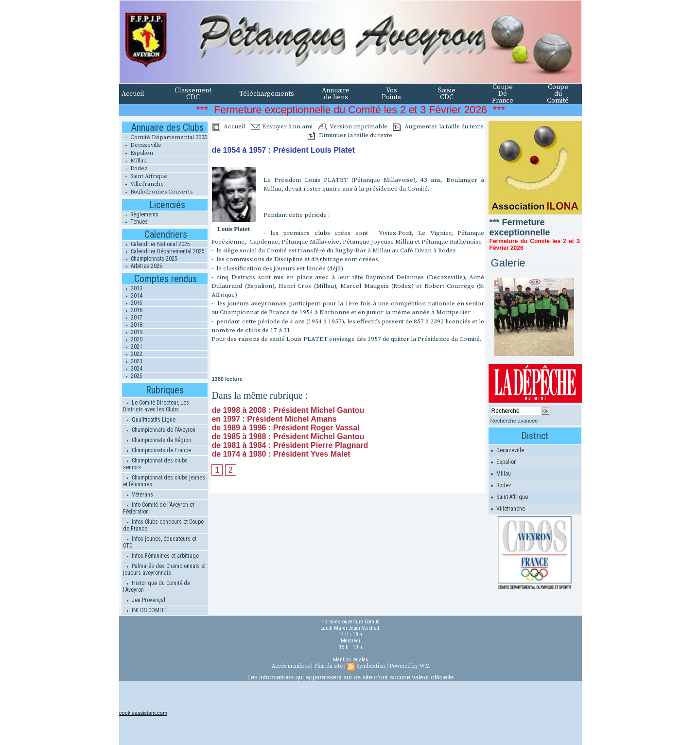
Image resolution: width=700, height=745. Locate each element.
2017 (132, 318)
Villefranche (143, 184)
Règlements (140, 214)
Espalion (137, 153)
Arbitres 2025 (142, 266)
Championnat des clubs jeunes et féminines (164, 481)
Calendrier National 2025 (156, 244)
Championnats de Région (157, 440)
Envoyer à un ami (282, 126)
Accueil (133, 94)
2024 (132, 369)
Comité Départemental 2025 (164, 137)
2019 (132, 332)
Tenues (135, 222)
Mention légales (351, 660)
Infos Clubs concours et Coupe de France (163, 525)
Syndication (371, 666)
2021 (132, 347)
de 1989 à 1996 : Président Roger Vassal (285, 428)
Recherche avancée (514, 421)
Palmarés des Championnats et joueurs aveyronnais (164, 569)
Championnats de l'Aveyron (159, 430)
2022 (132, 354)
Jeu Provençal (144, 600)
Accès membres (291, 666)
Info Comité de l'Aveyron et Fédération (158, 508)
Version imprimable (353, 126)
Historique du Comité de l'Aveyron (157, 586)
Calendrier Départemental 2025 (163, 251)
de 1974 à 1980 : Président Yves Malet (281, 454)
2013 (132, 288)
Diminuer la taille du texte (350, 135)
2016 (132, 310)
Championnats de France (157, 450)
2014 (132, 296)
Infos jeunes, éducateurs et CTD (160, 542)
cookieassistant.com (143, 713)
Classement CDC (193, 94)
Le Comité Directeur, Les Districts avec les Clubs (156, 406)
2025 (132, 376)
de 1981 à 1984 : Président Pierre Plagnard (290, 445)
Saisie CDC (447, 94)
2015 (132, 303)
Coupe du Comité (558, 94)
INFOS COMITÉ (145, 610)
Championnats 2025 (150, 259)
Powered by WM (410, 666)
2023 (132, 361)
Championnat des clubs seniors (155, 464)
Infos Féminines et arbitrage (161, 556)
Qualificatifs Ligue (149, 420)
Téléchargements (267, 94)
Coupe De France (503, 94)
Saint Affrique (144, 176)
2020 (132, 339)
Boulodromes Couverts (157, 192)
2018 (132, 325)
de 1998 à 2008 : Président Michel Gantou (288, 410)
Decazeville (141, 145)
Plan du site (328, 666)
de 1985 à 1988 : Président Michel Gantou (288, 436)
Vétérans (138, 495)
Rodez (135, 169)
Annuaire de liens (336, 94)
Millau (134, 161)
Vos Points (391, 94)
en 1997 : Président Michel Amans (274, 419)
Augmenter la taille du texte (438, 126)
